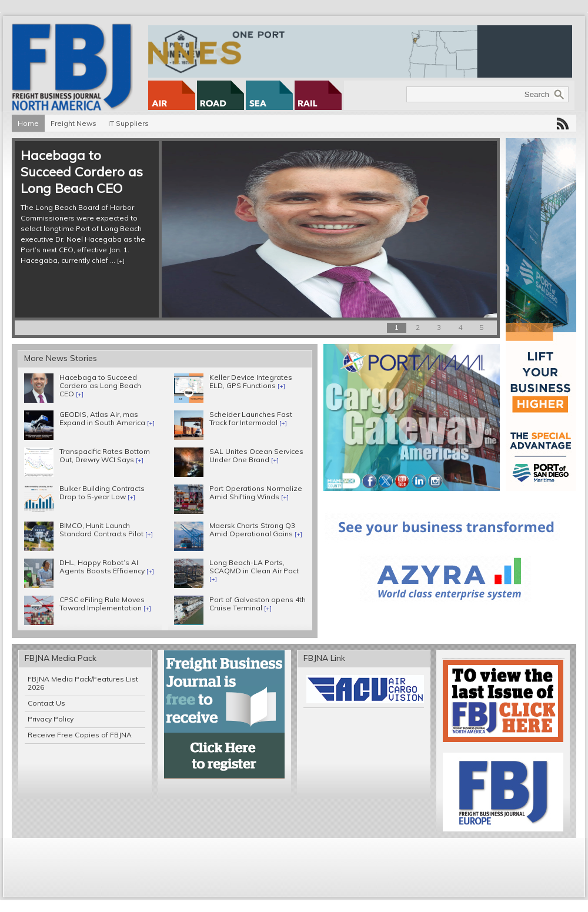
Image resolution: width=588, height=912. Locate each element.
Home (28, 123)
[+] (121, 261)
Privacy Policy (51, 719)
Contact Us (46, 703)
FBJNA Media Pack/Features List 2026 (83, 683)
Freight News (73, 123)
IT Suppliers (128, 123)
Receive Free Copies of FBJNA (80, 735)
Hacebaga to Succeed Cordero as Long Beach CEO (82, 172)
